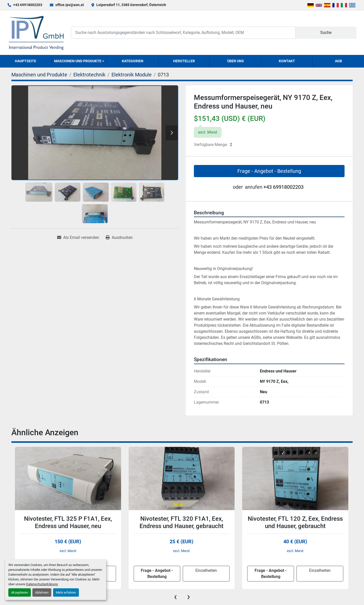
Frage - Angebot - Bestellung (269, 171)
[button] (79, 61)
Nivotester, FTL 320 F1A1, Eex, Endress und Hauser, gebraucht (181, 522)
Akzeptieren (20, 592)
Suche (326, 33)
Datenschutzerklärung (42, 584)
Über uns (236, 61)
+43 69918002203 (28, 5)
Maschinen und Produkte (78, 61)
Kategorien (133, 61)
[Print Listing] (119, 238)
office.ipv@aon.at (70, 5)
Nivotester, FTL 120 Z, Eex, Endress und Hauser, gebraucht (295, 522)
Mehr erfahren (66, 592)
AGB (338, 61)
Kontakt (287, 61)
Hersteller (184, 61)
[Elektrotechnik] (89, 75)
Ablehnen (42, 592)
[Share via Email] (78, 238)
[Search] (183, 33)
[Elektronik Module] (132, 75)
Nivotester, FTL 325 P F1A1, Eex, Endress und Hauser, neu (68, 522)
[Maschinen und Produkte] (39, 75)
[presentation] (175, 597)
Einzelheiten (206, 570)
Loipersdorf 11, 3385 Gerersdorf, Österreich (131, 5)
